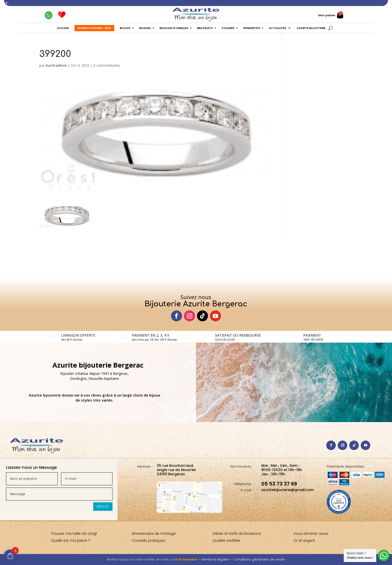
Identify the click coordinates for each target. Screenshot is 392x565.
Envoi (103, 506)
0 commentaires (107, 65)
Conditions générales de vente (259, 559)
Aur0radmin (56, 65)
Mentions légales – (217, 559)
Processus (188, 559)
